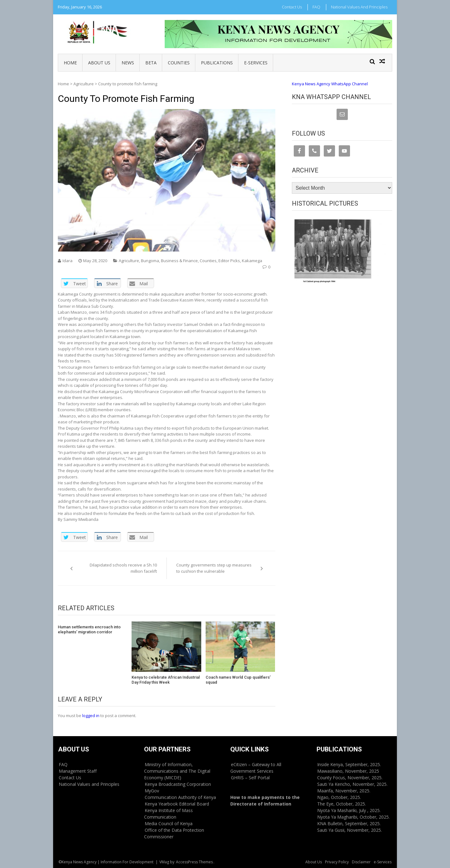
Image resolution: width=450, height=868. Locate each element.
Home (70, 63)
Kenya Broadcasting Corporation (178, 784)
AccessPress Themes (194, 862)
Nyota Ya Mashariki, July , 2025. (349, 810)
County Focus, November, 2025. (350, 778)
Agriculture (84, 84)
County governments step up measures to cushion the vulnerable (214, 568)
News (128, 63)
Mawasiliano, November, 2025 (348, 771)
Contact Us (292, 7)
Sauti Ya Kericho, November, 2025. (352, 784)
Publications (217, 63)
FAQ (316, 7)
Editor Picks (229, 261)
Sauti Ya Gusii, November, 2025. (350, 830)
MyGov (152, 791)
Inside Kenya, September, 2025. (349, 764)
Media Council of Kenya (169, 823)
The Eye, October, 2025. (342, 804)
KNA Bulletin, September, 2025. (349, 823)
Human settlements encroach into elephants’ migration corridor (89, 629)
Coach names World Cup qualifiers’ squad (238, 680)
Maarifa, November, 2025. (344, 791)
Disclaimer (361, 862)
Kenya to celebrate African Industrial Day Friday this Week (166, 680)
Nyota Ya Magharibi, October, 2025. (353, 817)
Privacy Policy (337, 862)
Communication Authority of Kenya (180, 797)
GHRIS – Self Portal (250, 778)
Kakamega (252, 261)
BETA (151, 63)
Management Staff (78, 771)
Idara (67, 261)
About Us (99, 63)
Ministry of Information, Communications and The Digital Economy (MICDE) (177, 771)
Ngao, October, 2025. (339, 797)
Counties (179, 63)
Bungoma (150, 261)
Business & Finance (179, 261)
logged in (91, 716)
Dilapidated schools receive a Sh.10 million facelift (123, 568)
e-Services (256, 63)
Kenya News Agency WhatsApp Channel (330, 84)
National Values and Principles (359, 7)
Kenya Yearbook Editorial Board (177, 804)
